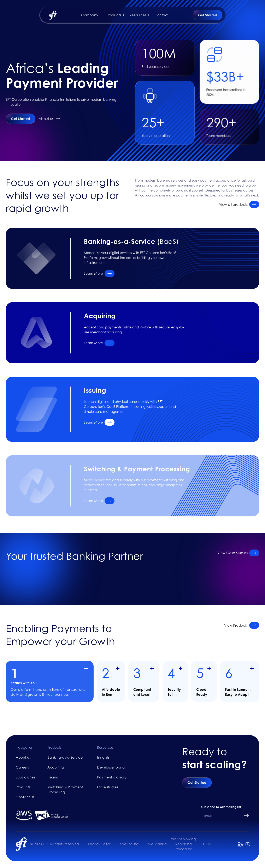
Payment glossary (112, 777)
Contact (161, 15)
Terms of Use (128, 844)
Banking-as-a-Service (65, 757)
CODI (208, 844)
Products (23, 787)
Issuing (53, 777)
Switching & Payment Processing (65, 790)
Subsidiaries (25, 777)
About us (23, 757)
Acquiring (56, 767)
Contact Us (25, 797)
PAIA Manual (157, 844)
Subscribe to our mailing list (221, 807)
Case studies (108, 787)
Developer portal (111, 767)
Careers (22, 767)
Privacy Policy (100, 844)
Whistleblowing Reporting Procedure (183, 844)
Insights (103, 757)
